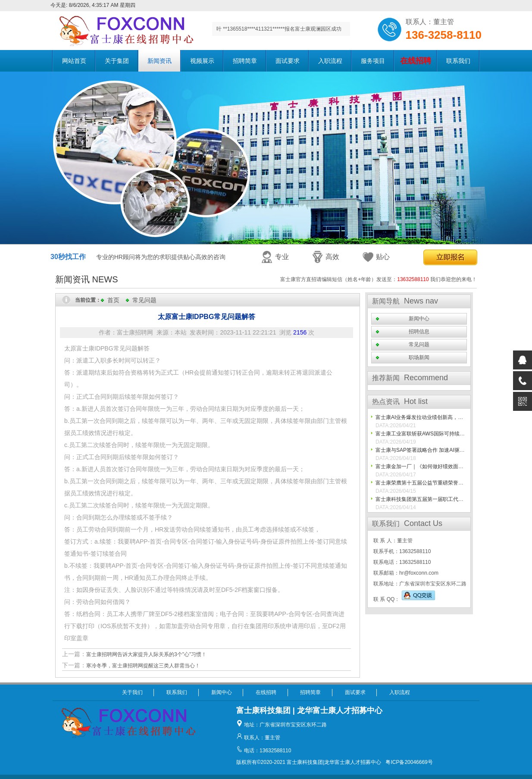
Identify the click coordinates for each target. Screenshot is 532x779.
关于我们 (132, 692)
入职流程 (330, 61)
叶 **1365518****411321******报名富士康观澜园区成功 (279, 29)
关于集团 (117, 61)
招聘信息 (419, 332)
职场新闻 (419, 357)
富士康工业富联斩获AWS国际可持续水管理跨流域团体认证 (443, 434)
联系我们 (458, 61)
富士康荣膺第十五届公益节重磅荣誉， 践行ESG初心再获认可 (446, 483)
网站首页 (74, 61)
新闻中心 (419, 319)
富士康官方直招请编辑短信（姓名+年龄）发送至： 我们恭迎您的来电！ (379, 279)
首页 (113, 300)
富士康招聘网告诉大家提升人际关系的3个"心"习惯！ (146, 654)
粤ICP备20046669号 (409, 762)
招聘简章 (245, 61)
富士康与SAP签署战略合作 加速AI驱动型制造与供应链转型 (443, 450)
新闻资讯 (160, 61)
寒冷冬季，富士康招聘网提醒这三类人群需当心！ (143, 666)
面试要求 (288, 61)
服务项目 (373, 61)
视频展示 (202, 61)
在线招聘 (266, 692)
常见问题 (144, 300)
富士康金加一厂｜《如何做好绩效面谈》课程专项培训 (438, 466)
